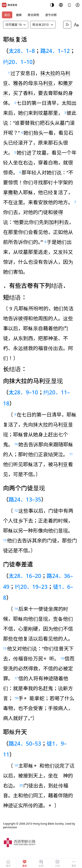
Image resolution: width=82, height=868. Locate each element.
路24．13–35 (25, 499)
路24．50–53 (25, 743)
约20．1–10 (18, 62)
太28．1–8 (22, 51)
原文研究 (33, 15)
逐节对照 (51, 15)
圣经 (7, 15)
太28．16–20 (25, 576)
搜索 (19, 15)
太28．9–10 (23, 392)
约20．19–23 (31, 587)
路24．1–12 (55, 51)
